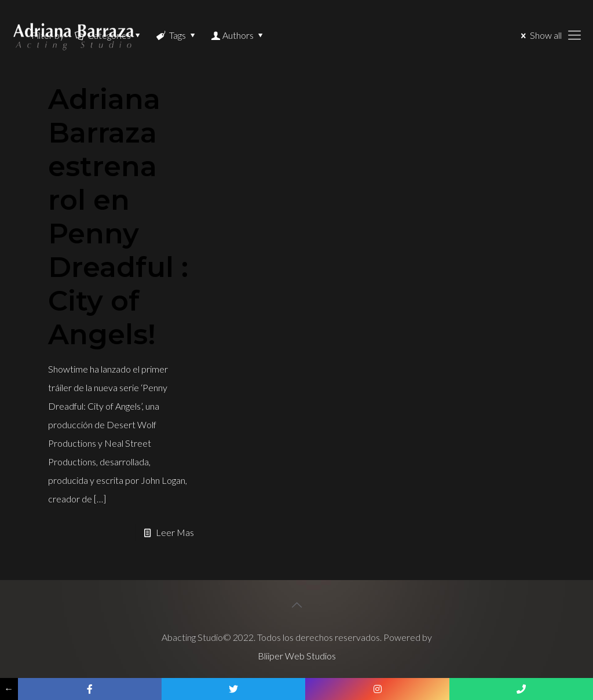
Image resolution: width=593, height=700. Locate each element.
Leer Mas (175, 532)
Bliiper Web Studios (297, 656)
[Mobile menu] (574, 35)
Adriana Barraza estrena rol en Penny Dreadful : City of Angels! (118, 217)
